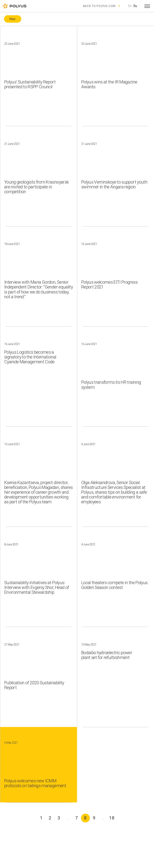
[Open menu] (147, 6)
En (130, 6)
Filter (13, 19)
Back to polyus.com (99, 6)
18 (112, 818)
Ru (135, 6)
